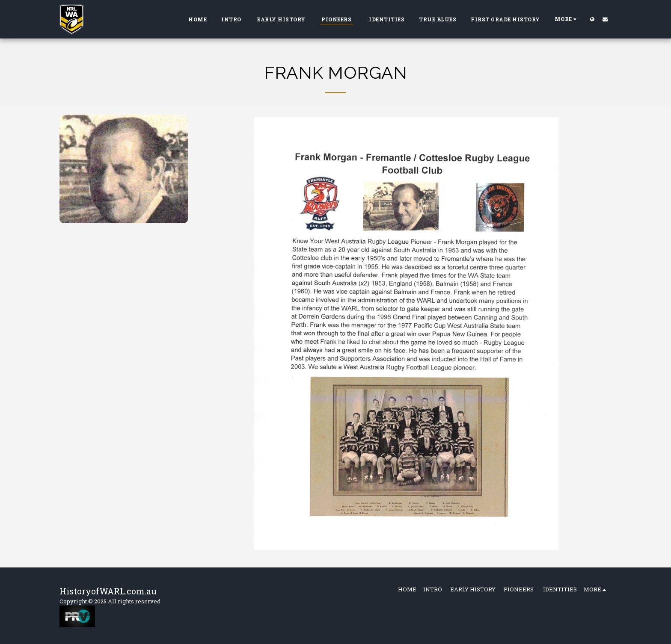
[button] (605, 19)
